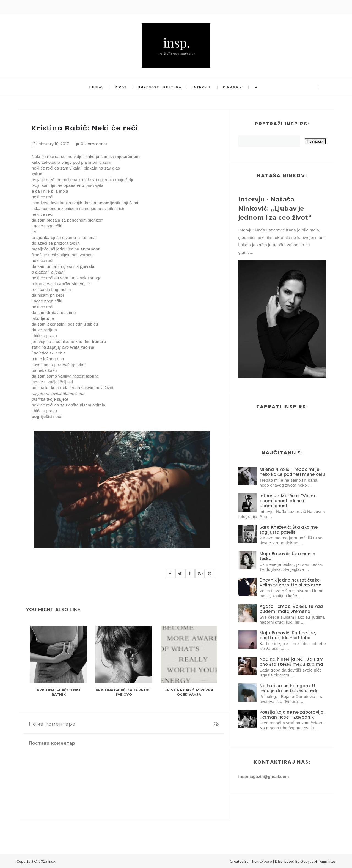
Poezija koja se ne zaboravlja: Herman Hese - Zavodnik (292, 715)
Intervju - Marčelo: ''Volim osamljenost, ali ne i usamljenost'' (288, 501)
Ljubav (96, 87)
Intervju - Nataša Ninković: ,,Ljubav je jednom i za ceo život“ (275, 208)
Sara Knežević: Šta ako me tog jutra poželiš (289, 530)
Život (121, 87)
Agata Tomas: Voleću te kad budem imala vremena (291, 609)
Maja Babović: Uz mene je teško (288, 556)
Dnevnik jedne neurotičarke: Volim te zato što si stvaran (291, 582)
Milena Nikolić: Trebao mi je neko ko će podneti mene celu (292, 472)
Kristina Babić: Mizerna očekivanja (189, 692)
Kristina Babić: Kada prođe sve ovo (124, 692)
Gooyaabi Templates (318, 861)
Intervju (202, 87)
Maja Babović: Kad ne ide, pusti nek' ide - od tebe (288, 635)
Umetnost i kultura (160, 87)
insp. (52, 861)
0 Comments (94, 144)
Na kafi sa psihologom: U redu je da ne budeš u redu (289, 688)
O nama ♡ (233, 87)
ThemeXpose (261, 861)
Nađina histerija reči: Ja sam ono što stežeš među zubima (292, 662)
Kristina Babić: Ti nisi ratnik (59, 692)
